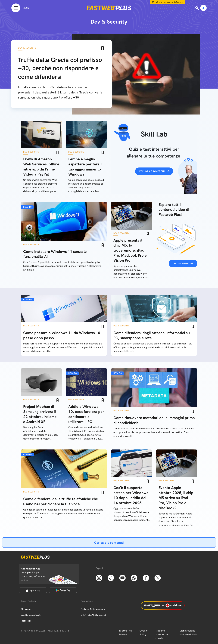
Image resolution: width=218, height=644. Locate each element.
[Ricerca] (197, 8)
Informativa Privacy (125, 633)
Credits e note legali (31, 615)
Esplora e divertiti (152, 171)
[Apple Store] (33, 590)
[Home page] (109, 8)
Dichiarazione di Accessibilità (188, 633)
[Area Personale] (203, 8)
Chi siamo (26, 609)
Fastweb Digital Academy (93, 609)
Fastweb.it (26, 621)
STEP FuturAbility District (93, 615)
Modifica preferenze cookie (162, 634)
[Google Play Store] (63, 590)
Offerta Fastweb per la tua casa (170, 2)
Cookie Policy (144, 633)
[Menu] (20, 8)
